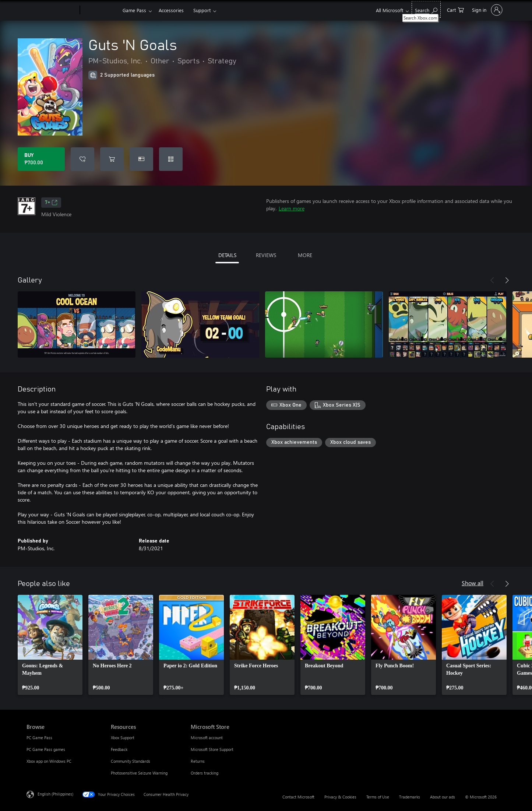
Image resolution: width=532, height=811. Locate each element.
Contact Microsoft (298, 797)
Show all (473, 583)
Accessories (171, 10)
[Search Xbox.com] (426, 9)
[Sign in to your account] (487, 10)
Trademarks (410, 797)
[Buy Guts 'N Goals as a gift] (141, 159)
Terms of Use (378, 797)
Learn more (292, 208)
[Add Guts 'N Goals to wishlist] (82, 159)
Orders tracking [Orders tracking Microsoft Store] (205, 773)
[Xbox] (100, 10)
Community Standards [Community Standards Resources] (131, 761)
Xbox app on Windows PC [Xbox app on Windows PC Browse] (49, 761)
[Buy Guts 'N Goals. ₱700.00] (41, 159)
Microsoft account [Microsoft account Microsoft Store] (207, 738)
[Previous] (492, 280)
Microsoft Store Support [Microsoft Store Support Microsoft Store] (212, 749)
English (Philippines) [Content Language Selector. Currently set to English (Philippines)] (55, 794)
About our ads (443, 797)
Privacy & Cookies (340, 797)
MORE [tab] (305, 255)
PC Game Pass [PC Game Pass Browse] (39, 738)
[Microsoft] (52, 10)
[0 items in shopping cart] (455, 9)
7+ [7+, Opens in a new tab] (51, 203)
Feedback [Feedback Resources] (119, 749)
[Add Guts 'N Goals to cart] (112, 159)
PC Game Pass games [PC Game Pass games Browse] (46, 749)
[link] (50, 645)
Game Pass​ (134, 10)
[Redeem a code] (171, 159)
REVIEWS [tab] (266, 255)
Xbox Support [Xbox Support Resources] (123, 738)
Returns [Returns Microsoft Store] (198, 761)
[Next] (507, 280)
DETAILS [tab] (227, 255)
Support (202, 10)
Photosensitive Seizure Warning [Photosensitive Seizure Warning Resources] (139, 773)
